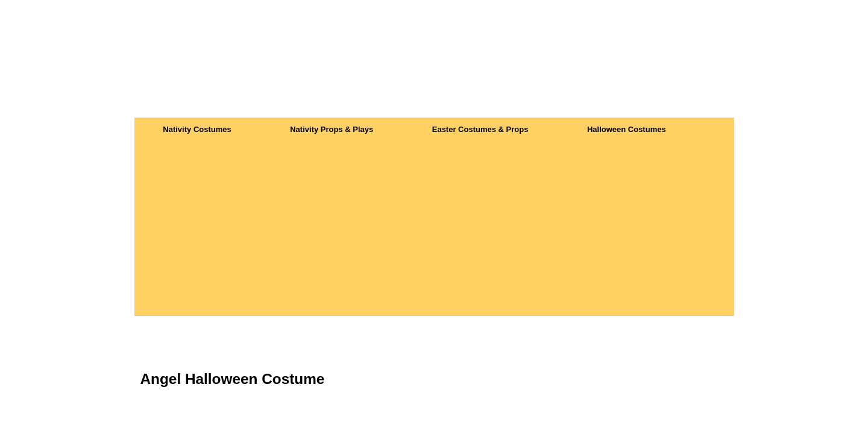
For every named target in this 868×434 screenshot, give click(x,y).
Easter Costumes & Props (480, 129)
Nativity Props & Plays (332, 129)
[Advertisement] (434, 231)
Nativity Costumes (197, 129)
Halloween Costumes (627, 129)
